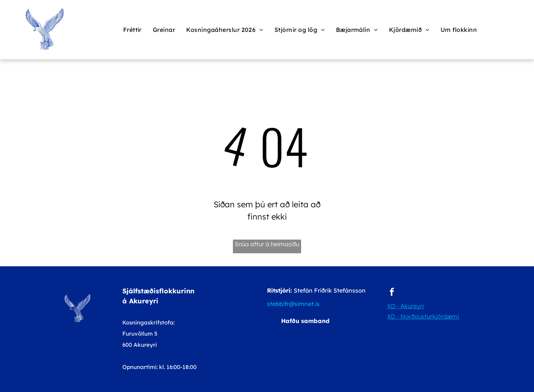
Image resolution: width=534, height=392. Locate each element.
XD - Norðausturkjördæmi (423, 316)
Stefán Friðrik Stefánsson (330, 290)
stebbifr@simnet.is (293, 304)
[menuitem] (132, 30)
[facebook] (392, 293)
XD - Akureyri (406, 306)
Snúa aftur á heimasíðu (267, 244)
